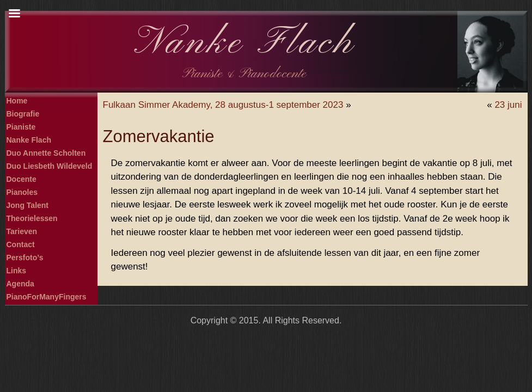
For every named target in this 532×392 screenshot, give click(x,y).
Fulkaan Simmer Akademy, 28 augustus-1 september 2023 (223, 105)
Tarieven (22, 231)
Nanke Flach (245, 44)
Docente (22, 179)
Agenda (20, 284)
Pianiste (21, 127)
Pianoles (22, 192)
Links (17, 271)
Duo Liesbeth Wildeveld (50, 166)
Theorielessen (32, 218)
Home (17, 101)
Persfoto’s (25, 258)
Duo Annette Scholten (46, 153)
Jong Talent (28, 205)
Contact (21, 244)
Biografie (23, 114)
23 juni (508, 105)
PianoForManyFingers (47, 297)
